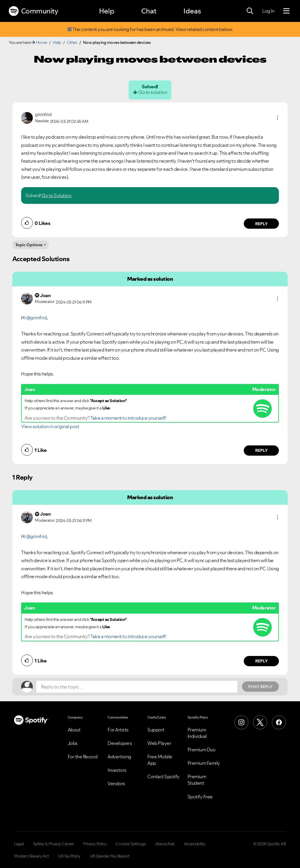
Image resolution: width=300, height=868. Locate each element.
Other (72, 42)
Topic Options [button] (29, 245)
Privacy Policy (95, 844)
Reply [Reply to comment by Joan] (261, 450)
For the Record (83, 757)
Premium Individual (197, 733)
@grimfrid (37, 318)
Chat (149, 11)
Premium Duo (202, 750)
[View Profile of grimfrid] (43, 114)
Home (42, 42)
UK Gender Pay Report (110, 856)
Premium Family (204, 763)
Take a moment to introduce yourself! (128, 418)
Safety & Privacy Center (54, 844)
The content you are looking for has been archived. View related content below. (150, 29)
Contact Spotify (163, 776)
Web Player (159, 743)
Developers (120, 743)
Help (107, 11)
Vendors (116, 783)
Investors (117, 770)
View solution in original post (50, 426)
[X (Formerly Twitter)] (260, 722)
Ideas (192, 11)
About (74, 730)
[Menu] (286, 11)
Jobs (73, 743)
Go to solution (153, 92)
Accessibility (195, 844)
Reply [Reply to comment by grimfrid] (261, 224)
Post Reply (260, 687)
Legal (19, 844)
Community (33, 11)
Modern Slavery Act (31, 856)
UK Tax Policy (69, 856)
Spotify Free (200, 797)
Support (156, 730)
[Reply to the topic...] (137, 687)
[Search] (250, 11)
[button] (277, 118)
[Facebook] (279, 722)
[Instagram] (241, 722)
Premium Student (197, 780)
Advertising (119, 757)
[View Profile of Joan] (45, 295)
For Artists (118, 730)
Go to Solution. (57, 195)
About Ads (165, 844)
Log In (268, 11)
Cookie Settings (131, 844)
